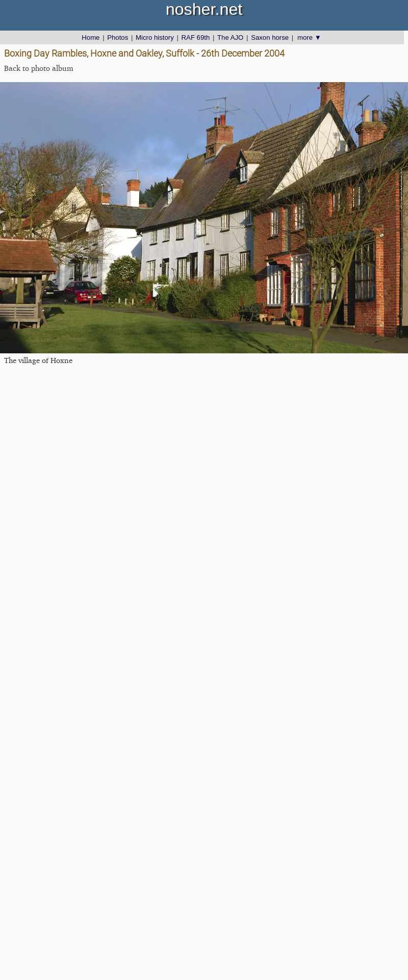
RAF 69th (196, 37)
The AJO (230, 37)
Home (91, 37)
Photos (118, 37)
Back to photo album (39, 68)
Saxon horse (270, 37)
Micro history (155, 37)
